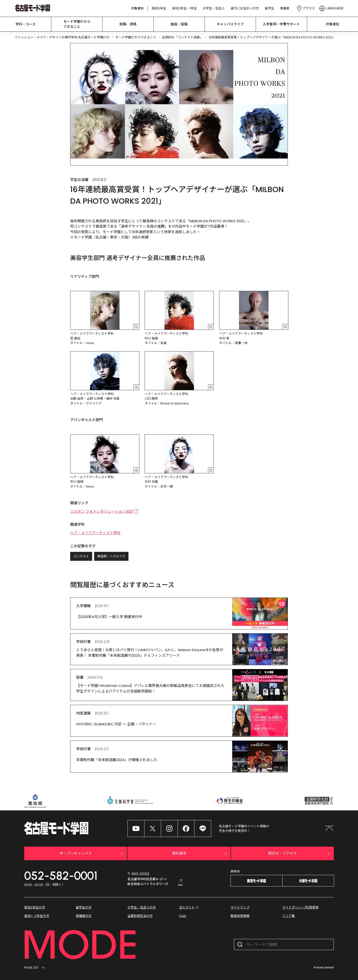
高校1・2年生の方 (37, 916)
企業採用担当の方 (140, 916)
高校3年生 (159, 8)
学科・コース (26, 24)
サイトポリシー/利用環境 (300, 907)
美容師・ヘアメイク (111, 556)
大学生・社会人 (214, 8)
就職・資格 (128, 24)
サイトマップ (240, 907)
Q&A (183, 916)
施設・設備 (179, 24)
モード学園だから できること (77, 24)
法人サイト (189, 908)
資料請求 (200, 854)
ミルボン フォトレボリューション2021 (104, 511)
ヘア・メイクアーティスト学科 (95, 533)
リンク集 (289, 916)
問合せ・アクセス (300, 854)
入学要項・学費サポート (281, 24)
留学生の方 (84, 907)
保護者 (285, 8)
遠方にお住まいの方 (245, 8)
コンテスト (81, 556)
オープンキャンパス (92, 854)
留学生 (269, 8)
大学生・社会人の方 (142, 907)
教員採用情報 (240, 916)
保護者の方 (84, 916)
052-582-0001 (61, 876)
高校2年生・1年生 (184, 8)
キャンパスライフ (230, 24)
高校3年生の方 (35, 907)
